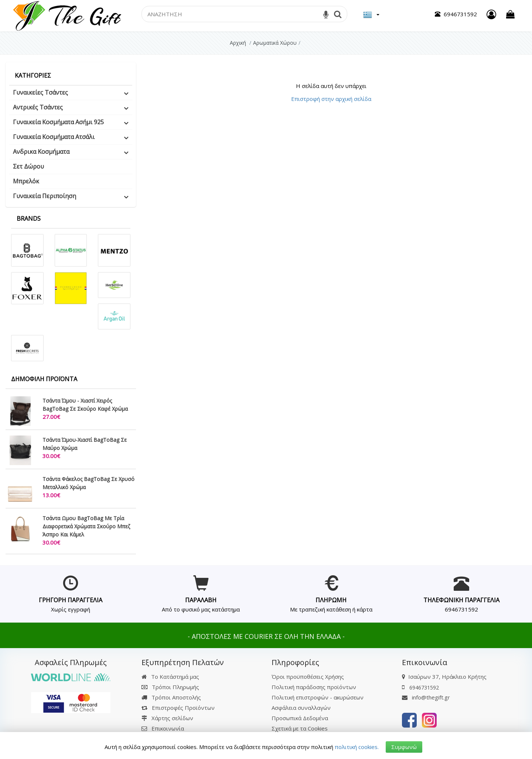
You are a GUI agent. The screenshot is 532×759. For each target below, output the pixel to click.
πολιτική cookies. (357, 747)
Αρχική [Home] (238, 43)
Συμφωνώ (404, 747)
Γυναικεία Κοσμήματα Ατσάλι (54, 137)
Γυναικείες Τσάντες (40, 92)
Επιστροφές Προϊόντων (178, 708)
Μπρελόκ (26, 181)
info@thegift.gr (426, 697)
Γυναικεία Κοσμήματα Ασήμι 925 (58, 122)
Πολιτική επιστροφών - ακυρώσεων (318, 697)
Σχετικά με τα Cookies (300, 728)
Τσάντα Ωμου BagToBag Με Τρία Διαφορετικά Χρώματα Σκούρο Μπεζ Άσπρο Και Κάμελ (86, 526)
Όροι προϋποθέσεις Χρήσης (308, 677)
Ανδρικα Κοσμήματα (41, 152)
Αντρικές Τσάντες (38, 107)
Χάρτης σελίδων (167, 718)
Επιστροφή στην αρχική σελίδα (331, 99)
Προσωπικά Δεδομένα (300, 718)
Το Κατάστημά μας (170, 677)
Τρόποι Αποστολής (171, 697)
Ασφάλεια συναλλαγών (301, 708)
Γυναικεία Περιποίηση (45, 196)
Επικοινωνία (168, 728)
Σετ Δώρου (28, 166)
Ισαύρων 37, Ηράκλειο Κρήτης (447, 677)
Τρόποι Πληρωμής (170, 687)
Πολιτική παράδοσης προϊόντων (314, 687)
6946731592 (461, 609)
